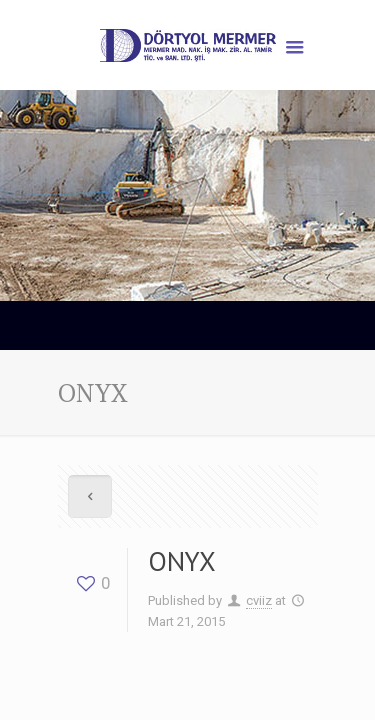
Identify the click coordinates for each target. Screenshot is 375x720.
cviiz (259, 600)
